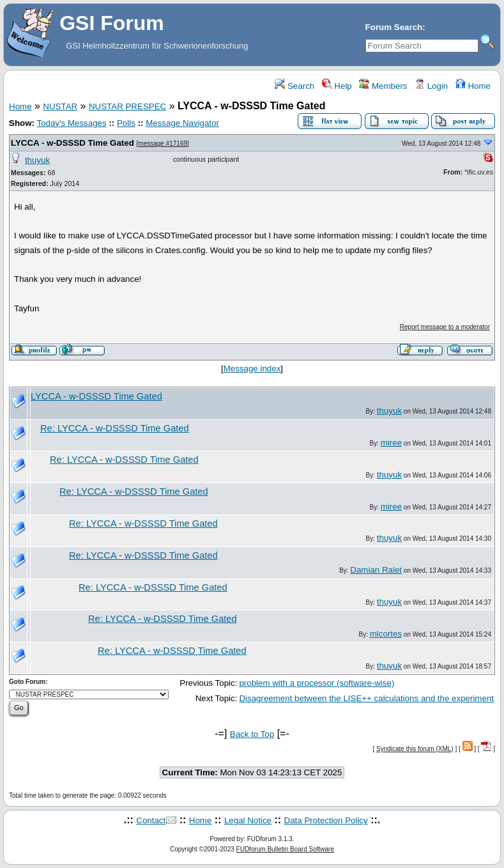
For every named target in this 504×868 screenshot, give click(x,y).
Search (294, 86)
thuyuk (37, 160)
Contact (151, 820)
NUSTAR (60, 106)
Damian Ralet (376, 570)
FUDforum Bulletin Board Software (285, 849)
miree (391, 443)
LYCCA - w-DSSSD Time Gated (73, 143)
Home (473, 86)
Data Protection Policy (326, 820)
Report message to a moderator (445, 327)
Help (337, 86)
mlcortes (386, 634)
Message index (252, 368)
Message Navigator (182, 123)
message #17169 (163, 143)
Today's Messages (71, 123)
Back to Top (252, 734)
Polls (126, 123)
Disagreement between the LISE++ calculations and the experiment (366, 698)
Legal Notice (248, 820)
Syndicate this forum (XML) (415, 749)
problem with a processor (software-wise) (317, 683)
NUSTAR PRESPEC (127, 106)
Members (383, 86)
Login (431, 86)
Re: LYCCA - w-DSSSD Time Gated (115, 428)
